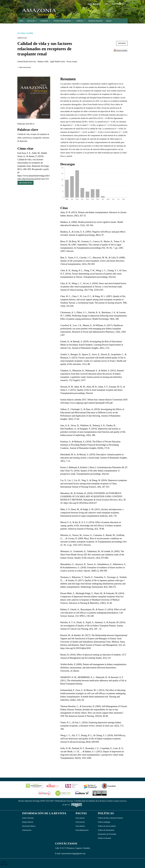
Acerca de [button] (31, 21)
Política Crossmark (104, 838)
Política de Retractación (106, 830)
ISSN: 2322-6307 (94, 4)
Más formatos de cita (25, 183)
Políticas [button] (80, 21)
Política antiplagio (104, 822)
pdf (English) (122, 43)
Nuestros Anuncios (95, 21)
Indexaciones (27, 830)
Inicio (21, 21)
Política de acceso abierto (107, 826)
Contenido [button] (44, 21)
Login (106, 4)
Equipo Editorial (28, 822)
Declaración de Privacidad (107, 834)
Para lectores (80, 822)
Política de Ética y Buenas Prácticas (110, 818)
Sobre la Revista (28, 818)
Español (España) (120, 4)
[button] (24, 67)
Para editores (80, 826)
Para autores (80, 818)
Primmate (70, 801)
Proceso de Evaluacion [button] (62, 21)
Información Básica (29, 826)
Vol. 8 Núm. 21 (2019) (25, 33)
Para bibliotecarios (82, 830)
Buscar (109, 21)
